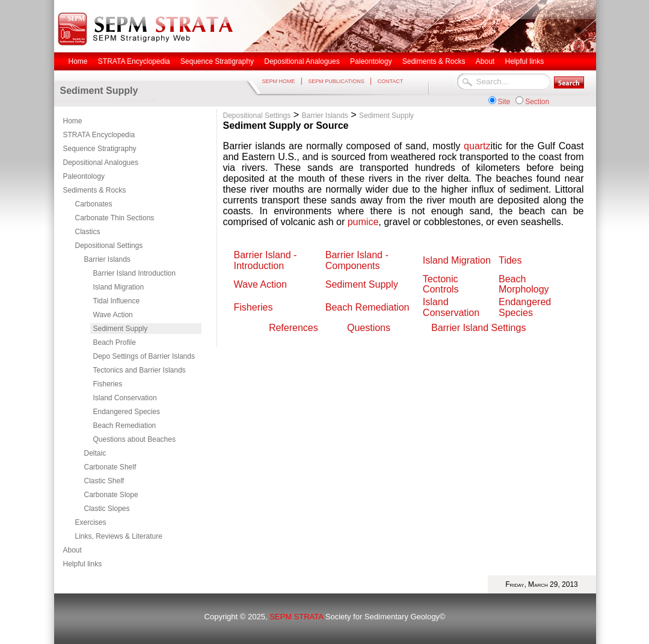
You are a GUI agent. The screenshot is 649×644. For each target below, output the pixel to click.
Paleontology (84, 176)
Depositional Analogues (101, 163)
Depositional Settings (109, 246)
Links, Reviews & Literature (119, 536)
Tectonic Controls (441, 284)
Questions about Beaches (134, 439)
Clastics (88, 232)
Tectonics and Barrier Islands (140, 370)
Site (504, 102)
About (72, 550)
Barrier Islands (107, 259)
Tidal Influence (117, 301)
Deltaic (95, 453)
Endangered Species (127, 412)
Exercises (91, 522)
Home (73, 121)
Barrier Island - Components (358, 260)
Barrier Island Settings (478, 328)
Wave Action (113, 315)
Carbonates (94, 204)
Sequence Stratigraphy (100, 149)
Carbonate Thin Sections (115, 218)
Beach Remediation (125, 426)
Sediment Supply (121, 329)
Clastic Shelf (104, 481)
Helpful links (83, 564)
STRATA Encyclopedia (99, 135)
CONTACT (390, 81)
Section (537, 102)
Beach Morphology (524, 284)
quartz (477, 146)
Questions (369, 328)
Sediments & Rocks (95, 190)
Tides (510, 260)
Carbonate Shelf (110, 467)
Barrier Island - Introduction (266, 260)
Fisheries (108, 384)
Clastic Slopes (107, 509)
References (294, 328)
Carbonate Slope (111, 495)
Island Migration (119, 287)
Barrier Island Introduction (134, 273)
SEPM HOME (279, 81)
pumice (363, 222)
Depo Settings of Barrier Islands (144, 356)
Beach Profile (115, 342)
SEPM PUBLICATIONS (336, 81)
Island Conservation (125, 398)
